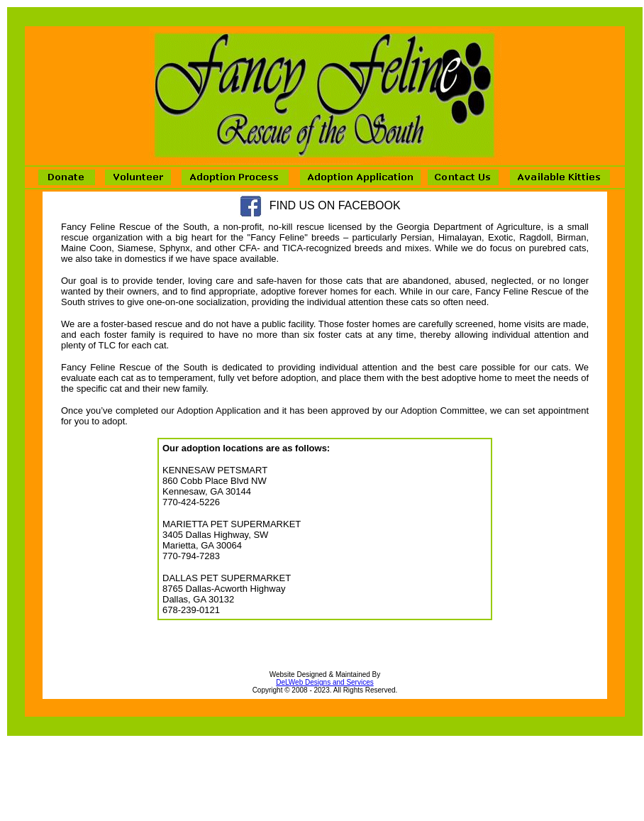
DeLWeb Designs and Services (324, 682)
